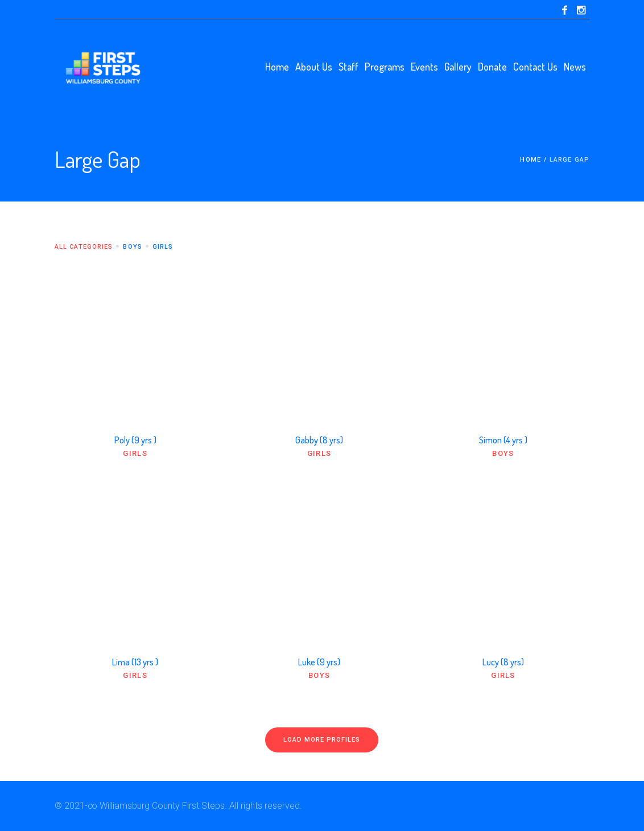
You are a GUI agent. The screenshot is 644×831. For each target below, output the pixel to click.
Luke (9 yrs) (319, 662)
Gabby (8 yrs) (319, 440)
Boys (503, 453)
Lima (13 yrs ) (135, 662)
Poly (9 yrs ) (135, 440)
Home (530, 160)
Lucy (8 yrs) (503, 662)
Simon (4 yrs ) (503, 440)
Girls (135, 453)
